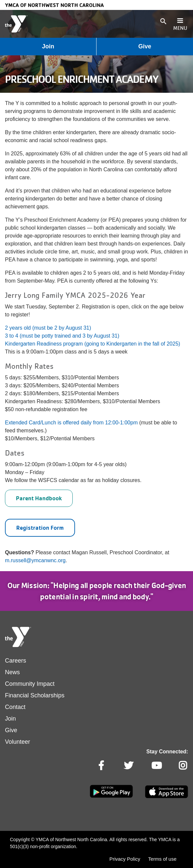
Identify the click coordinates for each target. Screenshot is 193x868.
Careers (16, 661)
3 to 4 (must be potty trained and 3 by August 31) (62, 336)
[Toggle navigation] (180, 24)
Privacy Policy (125, 859)
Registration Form (40, 528)
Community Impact (30, 684)
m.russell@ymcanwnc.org (35, 560)
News (12, 672)
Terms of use (162, 859)
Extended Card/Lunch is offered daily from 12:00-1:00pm (71, 423)
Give (145, 46)
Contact (15, 707)
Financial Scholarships (35, 695)
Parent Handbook (39, 498)
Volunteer (18, 742)
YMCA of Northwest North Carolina (54, 5)
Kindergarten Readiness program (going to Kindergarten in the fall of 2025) (93, 344)
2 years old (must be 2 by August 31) (48, 328)
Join (48, 46)
